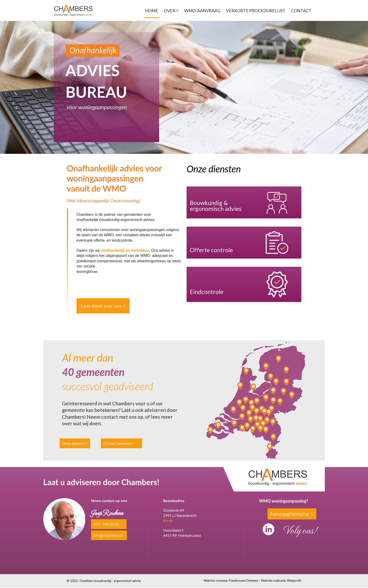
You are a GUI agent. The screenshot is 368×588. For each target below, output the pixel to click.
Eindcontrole (207, 292)
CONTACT (301, 10)
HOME (152, 10)
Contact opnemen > (119, 444)
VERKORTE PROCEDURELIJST (256, 10)
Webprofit (294, 581)
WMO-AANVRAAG (202, 10)
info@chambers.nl (108, 536)
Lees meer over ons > (103, 306)
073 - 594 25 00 (106, 524)
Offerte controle (211, 250)
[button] (171, 10)
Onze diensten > (75, 444)
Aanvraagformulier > (292, 514)
